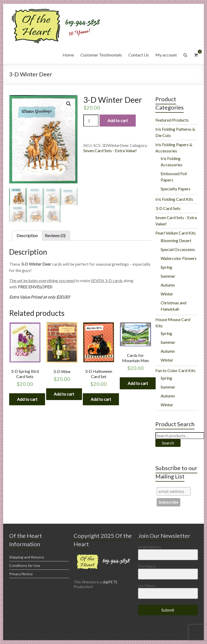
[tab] (27, 236)
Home (68, 55)
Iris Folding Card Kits (174, 199)
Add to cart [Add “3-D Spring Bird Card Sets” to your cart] (27, 399)
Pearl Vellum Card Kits (176, 233)
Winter (167, 294)
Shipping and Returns (27, 557)
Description (27, 236)
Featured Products (172, 120)
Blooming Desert (176, 240)
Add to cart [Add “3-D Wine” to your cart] (64, 394)
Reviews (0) (55, 236)
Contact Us (139, 55)
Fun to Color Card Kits (175, 370)
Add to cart (118, 120)
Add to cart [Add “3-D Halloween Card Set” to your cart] (101, 399)
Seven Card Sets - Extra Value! (110, 150)
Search (168, 443)
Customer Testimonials (101, 55)
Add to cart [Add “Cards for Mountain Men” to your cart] (138, 383)
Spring (166, 267)
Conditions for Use (25, 565)
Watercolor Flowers (179, 258)
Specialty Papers (176, 189)
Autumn (168, 285)
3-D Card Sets (168, 208)
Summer (168, 276)
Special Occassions (178, 249)
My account (166, 55)
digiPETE (110, 582)
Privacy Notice (21, 574)
